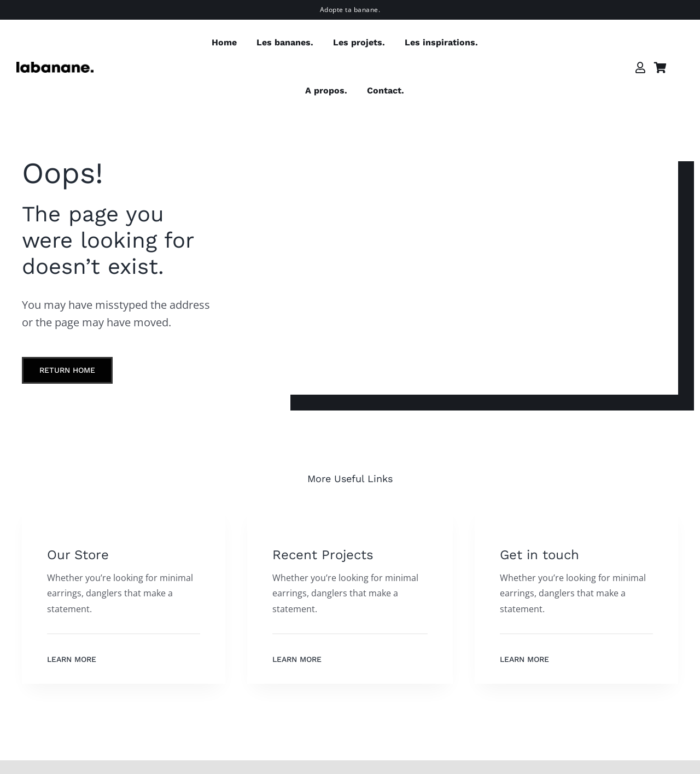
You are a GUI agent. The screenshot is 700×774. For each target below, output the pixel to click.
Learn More (72, 659)
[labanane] (55, 66)
